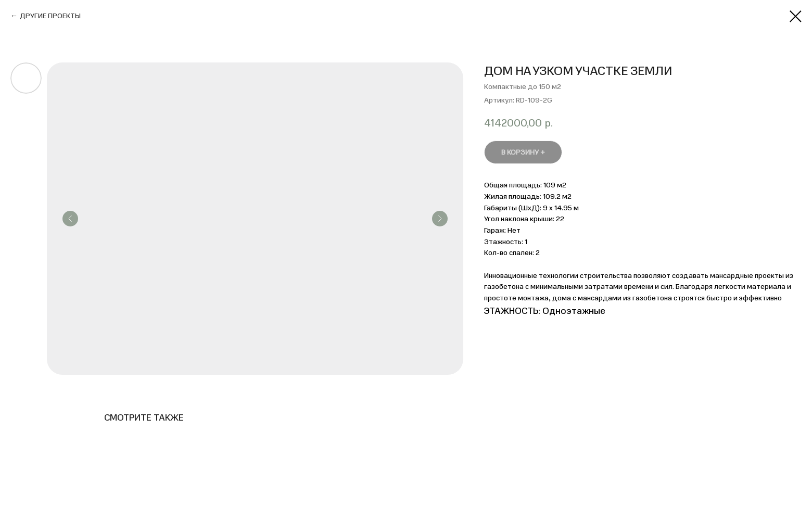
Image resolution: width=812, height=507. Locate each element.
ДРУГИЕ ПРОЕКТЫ (50, 16)
